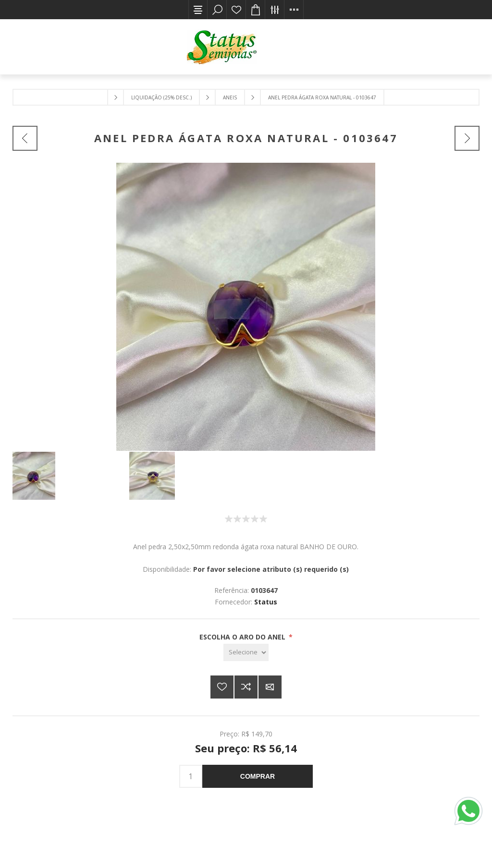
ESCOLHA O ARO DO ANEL (243, 637)
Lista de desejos (236, 10)
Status (266, 602)
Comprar (258, 776)
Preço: (229, 734)
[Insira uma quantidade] (191, 776)
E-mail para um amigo (270, 687)
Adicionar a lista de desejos (222, 687)
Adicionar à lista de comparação (246, 687)
